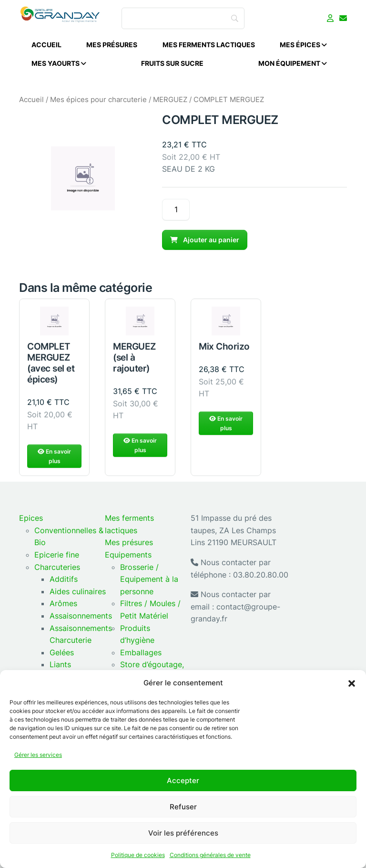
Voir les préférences (183, 833)
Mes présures (129, 542)
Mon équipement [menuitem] (293, 63)
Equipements (128, 555)
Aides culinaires (78, 591)
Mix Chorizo (224, 366)
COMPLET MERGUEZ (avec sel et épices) (51, 383)
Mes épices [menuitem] (303, 45)
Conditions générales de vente (210, 855)
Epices (31, 518)
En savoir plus (54, 476)
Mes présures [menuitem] (112, 45)
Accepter (183, 780)
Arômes (63, 603)
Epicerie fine (57, 555)
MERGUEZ (170, 100)
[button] (352, 683)
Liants (60, 664)
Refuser (183, 807)
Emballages (141, 652)
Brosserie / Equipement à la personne (149, 579)
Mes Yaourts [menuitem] (59, 63)
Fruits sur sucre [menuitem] (172, 63)
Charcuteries (57, 567)
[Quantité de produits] (176, 210)
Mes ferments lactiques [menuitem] (209, 45)
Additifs (64, 579)
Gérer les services (38, 755)
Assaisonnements (81, 616)
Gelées (62, 652)
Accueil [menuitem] (46, 45)
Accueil (31, 100)
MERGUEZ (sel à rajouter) (134, 377)
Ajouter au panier (205, 240)
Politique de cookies (138, 855)
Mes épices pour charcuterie (98, 100)
